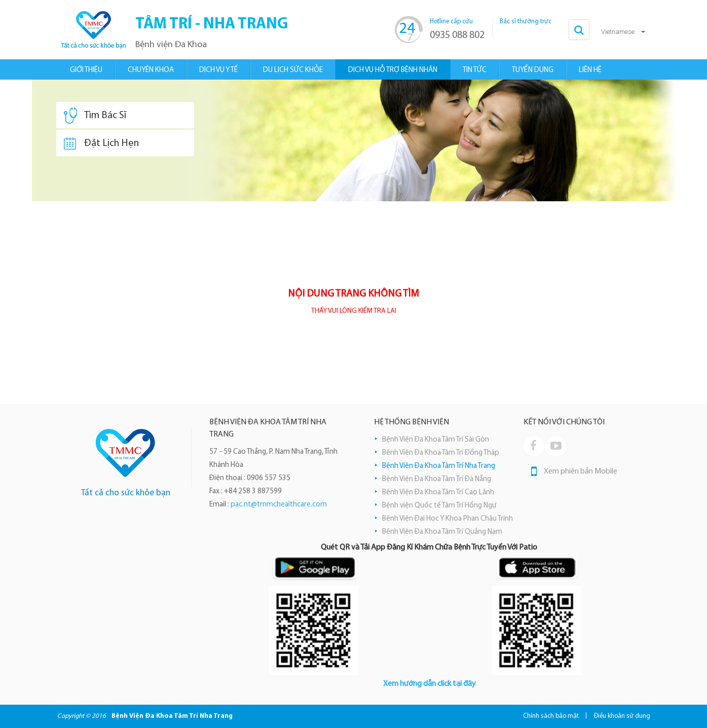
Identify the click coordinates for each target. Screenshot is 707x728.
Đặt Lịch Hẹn (101, 143)
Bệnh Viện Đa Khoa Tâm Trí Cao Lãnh (438, 493)
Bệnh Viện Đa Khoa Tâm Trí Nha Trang (439, 466)
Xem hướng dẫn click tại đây (430, 684)
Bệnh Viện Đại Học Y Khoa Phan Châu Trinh (448, 519)
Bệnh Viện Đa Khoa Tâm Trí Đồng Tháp (441, 453)
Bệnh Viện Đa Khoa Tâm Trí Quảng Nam (442, 532)
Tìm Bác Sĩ (95, 116)
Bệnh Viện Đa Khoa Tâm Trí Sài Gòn (436, 440)
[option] (354, 140)
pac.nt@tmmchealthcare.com (279, 505)
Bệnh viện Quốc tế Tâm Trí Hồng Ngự (439, 506)
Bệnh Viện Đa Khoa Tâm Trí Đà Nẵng (437, 479)
